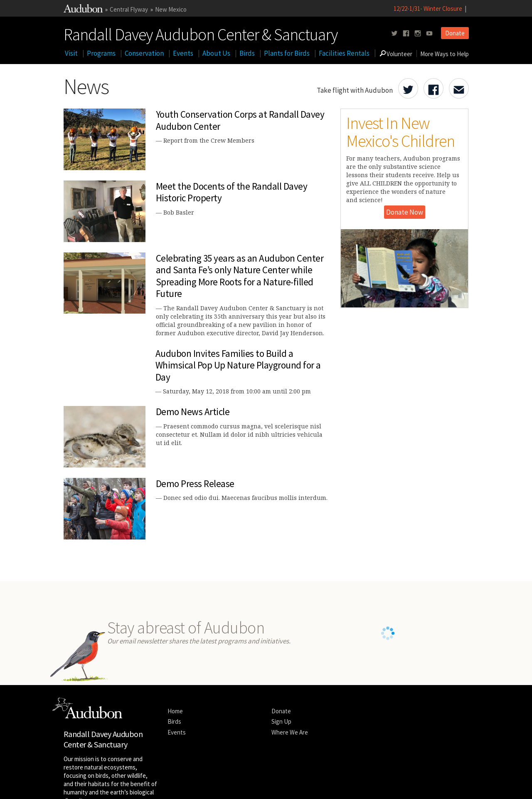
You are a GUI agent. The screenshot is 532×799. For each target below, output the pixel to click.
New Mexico (171, 9)
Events (183, 53)
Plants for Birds (287, 53)
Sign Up (281, 666)
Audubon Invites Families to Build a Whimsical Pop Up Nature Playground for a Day (238, 365)
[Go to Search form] (383, 53)
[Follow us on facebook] (406, 33)
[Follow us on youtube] (429, 33)
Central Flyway (129, 9)
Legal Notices (141, 784)
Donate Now (405, 212)
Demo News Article (193, 412)
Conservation (144, 53)
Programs (101, 53)
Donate (455, 33)
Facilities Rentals (344, 53)
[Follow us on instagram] (418, 33)
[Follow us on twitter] (394, 33)
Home (175, 655)
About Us (216, 53)
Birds (247, 53)
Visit (71, 53)
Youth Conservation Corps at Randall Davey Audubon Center (240, 120)
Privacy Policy (175, 784)
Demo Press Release (195, 484)
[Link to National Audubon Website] (83, 10)
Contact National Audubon (225, 784)
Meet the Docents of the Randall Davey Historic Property (232, 192)
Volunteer (399, 54)
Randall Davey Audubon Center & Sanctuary (201, 33)
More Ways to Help (445, 54)
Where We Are (290, 676)
